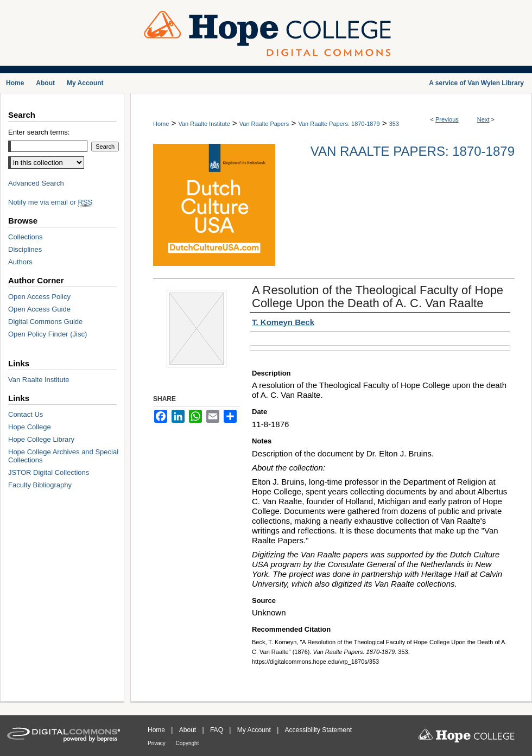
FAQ (217, 730)
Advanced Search (36, 183)
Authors (20, 262)
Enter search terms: (39, 132)
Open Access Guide (39, 309)
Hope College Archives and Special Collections (63, 456)
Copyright (188, 743)
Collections (26, 237)
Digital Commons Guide (45, 322)
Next (483, 119)
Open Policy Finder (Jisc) (47, 334)
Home (161, 124)
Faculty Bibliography (40, 485)
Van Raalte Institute (204, 124)
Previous (447, 119)
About (189, 730)
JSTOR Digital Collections (49, 472)
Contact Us (26, 414)
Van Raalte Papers (264, 124)
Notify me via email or (50, 202)
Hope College (30, 427)
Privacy (157, 743)
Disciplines (25, 249)
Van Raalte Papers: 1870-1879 (339, 124)
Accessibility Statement (318, 730)
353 (394, 124)
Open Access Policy (39, 297)
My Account (255, 730)
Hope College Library (41, 439)
